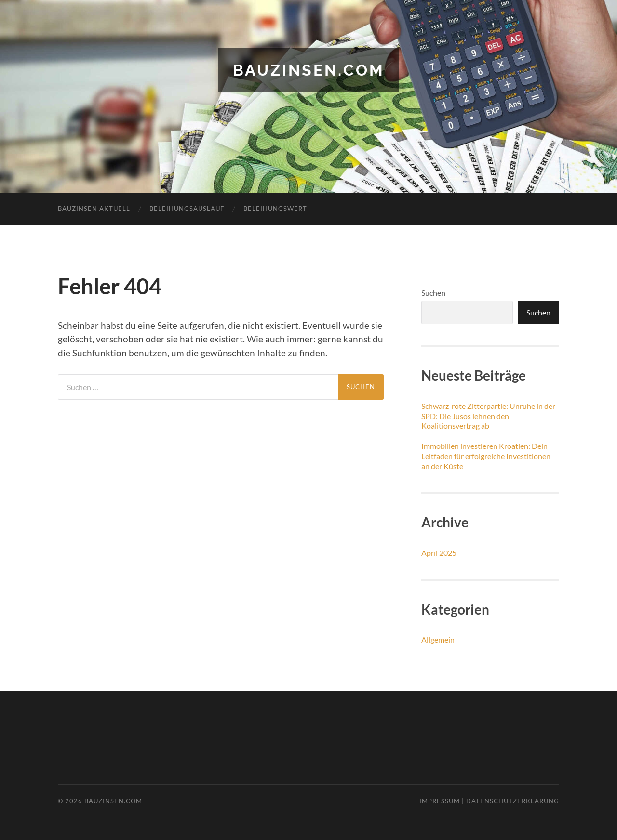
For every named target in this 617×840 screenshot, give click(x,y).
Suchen (433, 293)
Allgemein (438, 639)
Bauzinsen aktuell (94, 209)
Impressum (440, 801)
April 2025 (439, 553)
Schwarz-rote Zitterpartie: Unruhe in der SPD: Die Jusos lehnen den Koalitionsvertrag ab (488, 416)
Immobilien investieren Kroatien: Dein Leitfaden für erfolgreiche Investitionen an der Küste (486, 456)
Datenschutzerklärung (513, 801)
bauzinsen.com (309, 70)
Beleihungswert (275, 209)
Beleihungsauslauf (187, 209)
